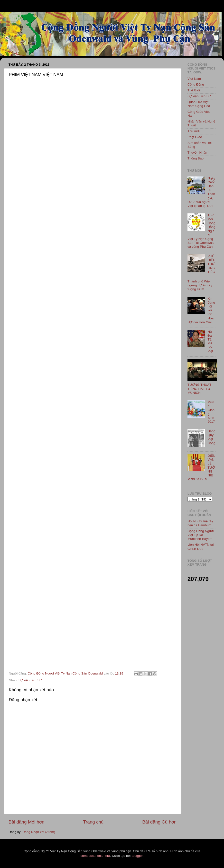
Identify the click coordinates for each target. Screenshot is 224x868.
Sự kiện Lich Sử (30, 680)
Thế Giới (194, 90)
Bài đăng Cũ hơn (159, 822)
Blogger (137, 856)
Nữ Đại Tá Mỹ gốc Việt (210, 342)
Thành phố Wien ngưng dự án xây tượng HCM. (200, 285)
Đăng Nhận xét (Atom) (39, 832)
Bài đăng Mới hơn (26, 822)
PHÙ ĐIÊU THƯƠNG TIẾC (211, 264)
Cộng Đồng (196, 84)
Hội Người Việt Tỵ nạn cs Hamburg (200, 523)
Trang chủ (93, 822)
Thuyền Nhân (197, 153)
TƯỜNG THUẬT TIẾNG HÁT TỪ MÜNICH (199, 389)
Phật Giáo (195, 137)
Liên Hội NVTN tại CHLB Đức (201, 547)
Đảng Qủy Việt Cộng (211, 437)
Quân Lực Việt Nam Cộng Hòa (199, 104)
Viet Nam (194, 79)
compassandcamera (95, 856)
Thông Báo (196, 158)
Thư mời (194, 131)
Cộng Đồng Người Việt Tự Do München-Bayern (201, 535)
